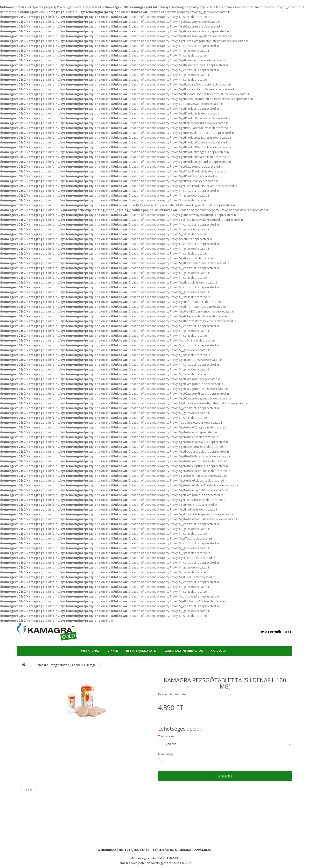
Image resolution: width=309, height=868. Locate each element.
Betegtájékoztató (141, 651)
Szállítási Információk (184, 651)
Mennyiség (165, 754)
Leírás (28, 789)
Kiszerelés (167, 736)
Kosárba (225, 776)
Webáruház (90, 651)
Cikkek (113, 651)
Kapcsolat (219, 651)
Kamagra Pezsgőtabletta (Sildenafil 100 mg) (65, 665)
